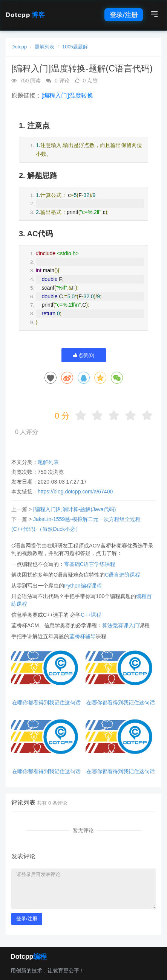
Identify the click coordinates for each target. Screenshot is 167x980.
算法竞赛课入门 (121, 625)
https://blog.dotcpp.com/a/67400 (75, 492)
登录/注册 (124, 15)
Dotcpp (25, 15)
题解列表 (44, 47)
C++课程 (91, 615)
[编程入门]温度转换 (67, 95)
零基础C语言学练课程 (90, 564)
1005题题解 (75, 47)
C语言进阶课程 (123, 575)
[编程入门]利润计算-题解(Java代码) (74, 509)
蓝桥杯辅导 (83, 636)
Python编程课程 (83, 586)
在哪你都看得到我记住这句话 (46, 703)
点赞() (84, 355)
